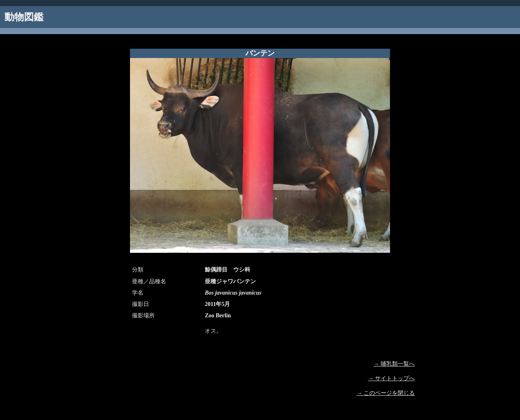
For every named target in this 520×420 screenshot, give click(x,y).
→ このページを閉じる (386, 393)
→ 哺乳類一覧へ (394, 364)
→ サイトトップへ (392, 378)
